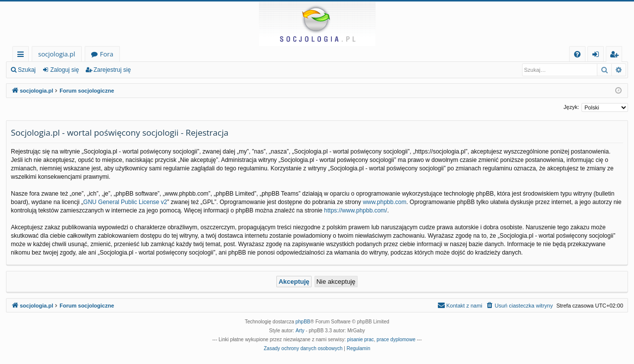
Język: (571, 107)
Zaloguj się (64, 70)
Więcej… (23, 56)
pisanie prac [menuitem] (361, 339)
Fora (107, 54)
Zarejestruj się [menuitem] (617, 56)
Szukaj (27, 70)
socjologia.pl (57, 54)
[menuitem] (577, 54)
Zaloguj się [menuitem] (598, 56)
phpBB (303, 322)
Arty (300, 331)
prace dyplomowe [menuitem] (396, 339)
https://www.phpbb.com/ (355, 210)
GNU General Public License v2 (125, 202)
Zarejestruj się (112, 70)
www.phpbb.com (384, 202)
